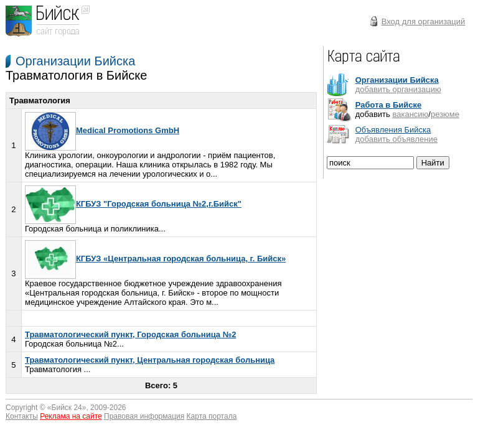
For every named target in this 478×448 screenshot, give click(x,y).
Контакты (22, 416)
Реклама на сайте (71, 416)
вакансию (410, 114)
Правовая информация (144, 416)
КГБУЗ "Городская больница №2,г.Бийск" (133, 204)
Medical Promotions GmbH (102, 130)
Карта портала (212, 416)
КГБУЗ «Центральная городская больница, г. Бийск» (155, 259)
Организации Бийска (75, 61)
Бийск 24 (67, 408)
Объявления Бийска (393, 130)
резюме (445, 114)
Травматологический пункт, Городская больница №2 (130, 334)
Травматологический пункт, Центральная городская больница (150, 360)
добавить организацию (398, 89)
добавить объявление (396, 139)
